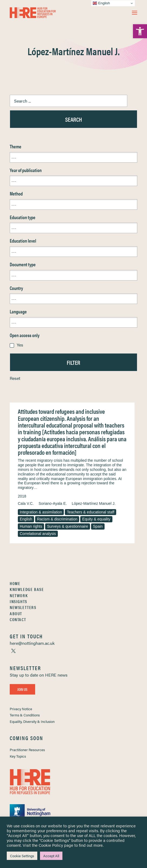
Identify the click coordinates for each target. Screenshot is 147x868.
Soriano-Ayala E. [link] (53, 503)
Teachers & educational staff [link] (91, 512)
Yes (20, 345)
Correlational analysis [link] (38, 534)
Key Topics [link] (18, 756)
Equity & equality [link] (96, 519)
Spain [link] (98, 526)
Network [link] (19, 595)
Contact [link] (18, 619)
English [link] (26, 519)
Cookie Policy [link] (51, 845)
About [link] (16, 613)
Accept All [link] (51, 856)
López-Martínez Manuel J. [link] (93, 503)
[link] (140, 31)
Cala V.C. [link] (26, 503)
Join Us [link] (22, 689)
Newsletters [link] (23, 607)
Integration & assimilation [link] (41, 512)
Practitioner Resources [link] (27, 750)
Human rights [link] (31, 526)
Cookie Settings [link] (22, 856)
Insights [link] (19, 601)
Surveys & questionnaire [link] (68, 526)
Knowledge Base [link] (27, 589)
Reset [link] (15, 378)
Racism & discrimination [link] (57, 519)
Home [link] (15, 583)
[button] (135, 13)
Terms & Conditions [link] (25, 715)
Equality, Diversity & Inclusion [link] (32, 721)
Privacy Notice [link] (21, 709)
